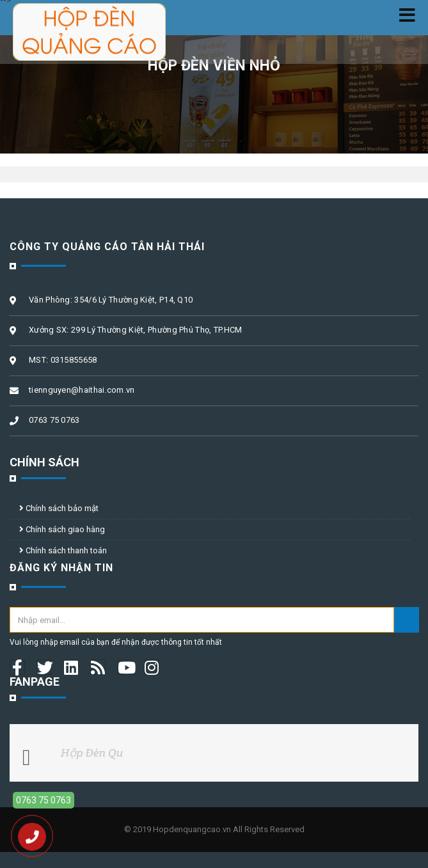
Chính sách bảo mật (59, 508)
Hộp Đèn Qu (92, 753)
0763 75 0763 (44, 800)
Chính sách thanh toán (63, 550)
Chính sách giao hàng (62, 529)
